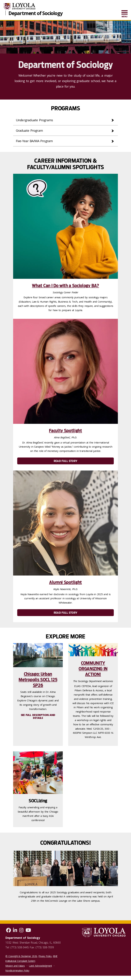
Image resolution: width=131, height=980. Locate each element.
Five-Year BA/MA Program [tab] (35, 142)
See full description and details (38, 717)
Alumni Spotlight (65, 583)
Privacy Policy (45, 957)
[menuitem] (125, 14)
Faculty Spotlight (65, 432)
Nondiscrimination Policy (17, 972)
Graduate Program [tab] (30, 131)
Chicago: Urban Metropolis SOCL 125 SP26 (38, 680)
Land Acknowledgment (40, 967)
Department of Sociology (35, 13)
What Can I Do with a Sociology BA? (65, 286)
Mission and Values (15, 967)
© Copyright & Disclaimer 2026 (21, 957)
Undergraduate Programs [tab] (35, 120)
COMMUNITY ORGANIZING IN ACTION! (93, 670)
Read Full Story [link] (65, 462)
